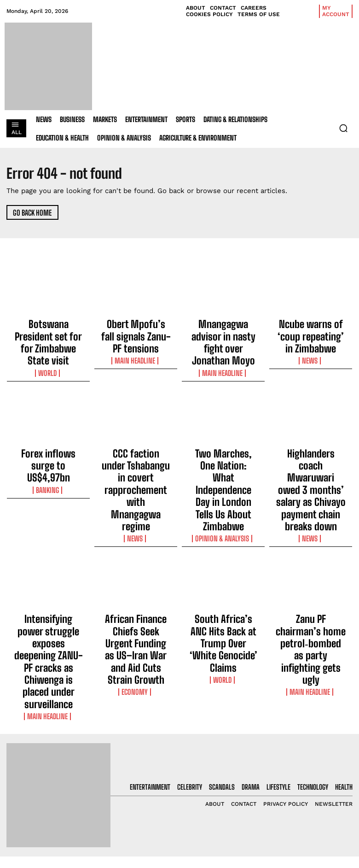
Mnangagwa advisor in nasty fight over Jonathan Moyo (223, 330)
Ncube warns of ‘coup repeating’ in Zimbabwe (311, 326)
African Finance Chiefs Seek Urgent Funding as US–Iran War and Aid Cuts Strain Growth (136, 560)
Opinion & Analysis (223, 469)
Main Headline (136, 340)
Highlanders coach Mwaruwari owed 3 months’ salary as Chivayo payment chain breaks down (311, 443)
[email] (314, 768)
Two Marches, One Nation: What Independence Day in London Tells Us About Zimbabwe (223, 443)
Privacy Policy (304, 813)
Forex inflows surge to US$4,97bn (49, 431)
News (311, 340)
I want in (314, 789)
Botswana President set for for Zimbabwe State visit (49, 330)
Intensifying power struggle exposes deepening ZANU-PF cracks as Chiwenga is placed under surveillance (49, 564)
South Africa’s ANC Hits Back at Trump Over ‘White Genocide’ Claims (223, 556)
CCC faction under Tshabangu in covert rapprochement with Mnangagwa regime (136, 439)
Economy (136, 582)
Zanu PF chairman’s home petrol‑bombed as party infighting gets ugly (311, 556)
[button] (343, 128)
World (48, 348)
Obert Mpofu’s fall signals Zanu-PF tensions (136, 326)
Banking (48, 445)
